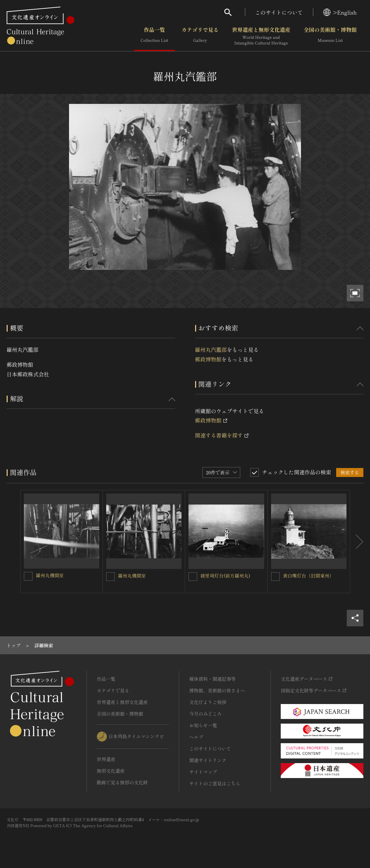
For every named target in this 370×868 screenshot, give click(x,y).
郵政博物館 (208, 359)
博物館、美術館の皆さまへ (217, 690)
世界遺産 (106, 759)
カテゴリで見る (200, 36)
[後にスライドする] (357, 542)
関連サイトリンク (208, 760)
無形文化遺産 (111, 771)
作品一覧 (154, 36)
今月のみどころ (205, 714)
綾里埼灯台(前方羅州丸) (225, 576)
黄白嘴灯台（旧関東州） (309, 576)
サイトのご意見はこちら (215, 783)
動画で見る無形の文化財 (122, 782)
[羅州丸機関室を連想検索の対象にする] (28, 576)
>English (340, 12)
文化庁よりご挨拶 (208, 702)
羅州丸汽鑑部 (211, 350)
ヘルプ (196, 737)
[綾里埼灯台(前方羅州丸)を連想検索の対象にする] (193, 577)
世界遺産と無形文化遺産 (261, 36)
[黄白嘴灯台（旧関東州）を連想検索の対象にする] (275, 577)
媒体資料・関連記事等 (212, 679)
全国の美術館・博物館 (330, 36)
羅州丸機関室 (50, 575)
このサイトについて (279, 12)
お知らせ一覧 (203, 725)
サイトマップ (203, 772)
